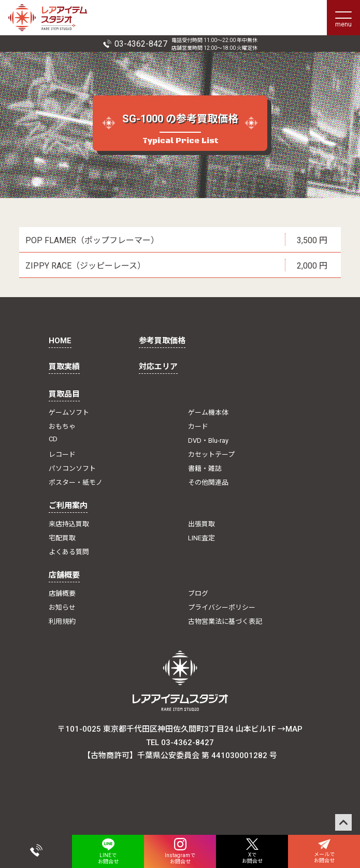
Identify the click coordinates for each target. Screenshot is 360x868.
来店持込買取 (69, 524)
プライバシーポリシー (222, 607)
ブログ (198, 593)
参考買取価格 (162, 341)
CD (53, 439)
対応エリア (158, 367)
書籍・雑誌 (205, 468)
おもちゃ (62, 426)
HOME (60, 341)
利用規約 (62, 621)
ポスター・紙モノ (76, 482)
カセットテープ (211, 454)
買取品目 (64, 394)
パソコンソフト (72, 468)
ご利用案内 (68, 506)
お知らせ (62, 607)
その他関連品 (208, 482)
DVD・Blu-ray (208, 440)
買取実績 (64, 367)
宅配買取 (62, 538)
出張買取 (201, 524)
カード (198, 426)
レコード (62, 454)
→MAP (290, 729)
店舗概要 (64, 575)
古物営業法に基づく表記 (225, 621)
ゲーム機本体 (208, 412)
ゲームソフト (69, 412)
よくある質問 (69, 552)
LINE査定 (201, 538)
